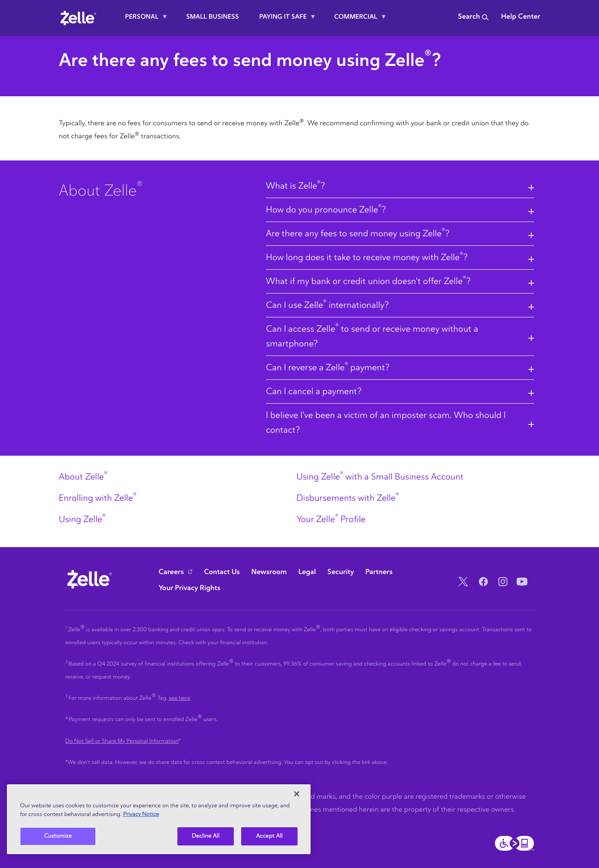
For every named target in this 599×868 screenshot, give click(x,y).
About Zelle (83, 477)
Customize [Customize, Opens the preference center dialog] (58, 836)
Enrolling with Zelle (98, 498)
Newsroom (269, 572)
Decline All (206, 836)
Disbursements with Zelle (347, 498)
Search (473, 17)
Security (341, 572)
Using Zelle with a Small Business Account (380, 477)
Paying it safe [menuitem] (284, 20)
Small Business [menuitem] (213, 17)
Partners (379, 572)
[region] (159, 819)
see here (179, 698)
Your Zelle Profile (331, 519)
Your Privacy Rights (190, 588)
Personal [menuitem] (143, 20)
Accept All (270, 836)
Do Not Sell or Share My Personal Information (122, 741)
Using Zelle (82, 519)
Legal (307, 572)
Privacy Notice (141, 814)
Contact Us (222, 572)
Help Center (520, 17)
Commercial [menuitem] (357, 20)
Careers (171, 572)
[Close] (297, 794)
